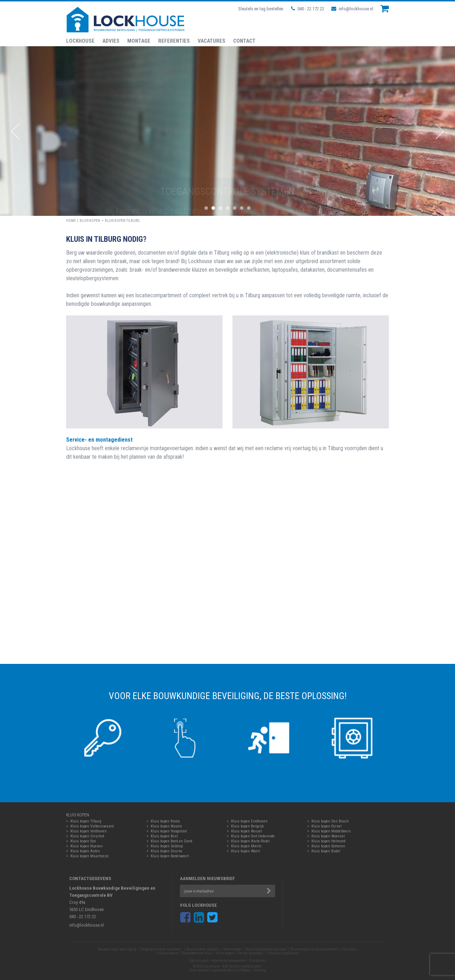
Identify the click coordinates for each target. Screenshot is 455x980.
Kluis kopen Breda (165, 821)
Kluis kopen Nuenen (87, 846)
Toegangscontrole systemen (161, 949)
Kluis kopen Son (83, 841)
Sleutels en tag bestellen (261, 9)
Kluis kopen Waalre (166, 826)
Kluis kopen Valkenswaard (92, 826)
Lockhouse (80, 41)
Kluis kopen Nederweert (170, 856)
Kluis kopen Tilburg (122, 221)
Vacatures (212, 41)
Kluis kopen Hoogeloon (169, 831)
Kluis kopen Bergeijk (247, 826)
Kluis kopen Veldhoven (89, 831)
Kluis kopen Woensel (328, 836)
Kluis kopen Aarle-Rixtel (250, 841)
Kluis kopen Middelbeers (331, 831)
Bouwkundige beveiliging (117, 949)
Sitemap (260, 970)
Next (443, 131)
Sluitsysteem (168, 953)
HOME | (73, 221)
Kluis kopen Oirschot (87, 836)
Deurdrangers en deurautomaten (315, 949)
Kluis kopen (90, 221)
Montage (139, 41)
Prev (12, 131)
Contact (244, 41)
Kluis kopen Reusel (247, 831)
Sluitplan (350, 949)
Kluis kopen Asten (85, 851)
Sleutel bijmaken (251, 953)
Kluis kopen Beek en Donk (172, 841)
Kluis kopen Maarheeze (90, 856)
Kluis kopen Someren (328, 846)
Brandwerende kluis (197, 953)
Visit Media (242, 970)
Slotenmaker (232, 949)
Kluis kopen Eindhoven (249, 821)
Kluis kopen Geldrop (167, 846)
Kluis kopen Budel (326, 851)
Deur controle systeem (203, 949)
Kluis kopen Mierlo (246, 846)
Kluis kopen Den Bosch (330, 821)
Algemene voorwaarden (229, 961)
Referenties (174, 41)
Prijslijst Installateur (283, 953)
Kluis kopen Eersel (326, 826)
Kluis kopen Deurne (167, 851)
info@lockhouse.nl (352, 9)
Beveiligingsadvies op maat (266, 949)
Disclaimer (258, 961)
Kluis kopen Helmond (328, 841)
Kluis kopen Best (164, 836)
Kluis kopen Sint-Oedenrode (253, 836)
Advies (111, 41)
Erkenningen (199, 961)
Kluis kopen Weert (245, 851)
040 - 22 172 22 (308, 9)
